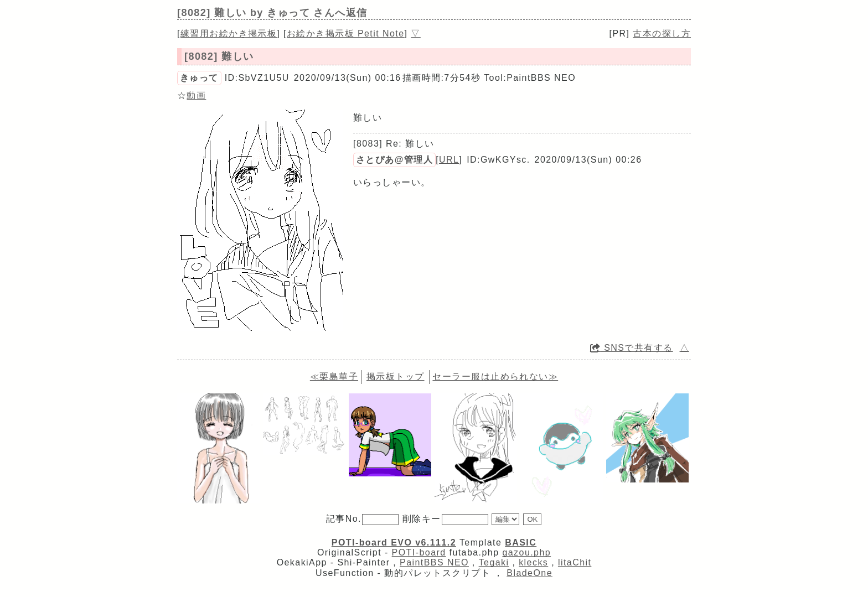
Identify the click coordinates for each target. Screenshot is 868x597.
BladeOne (529, 573)
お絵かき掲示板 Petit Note (346, 33)
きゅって (199, 78)
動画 (196, 95)
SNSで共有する (632, 348)
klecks (533, 562)
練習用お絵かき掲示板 (229, 33)
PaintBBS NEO (434, 562)
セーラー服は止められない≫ (495, 377)
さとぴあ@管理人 (394, 160)
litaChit (575, 562)
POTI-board (419, 552)
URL (449, 160)
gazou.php (526, 552)
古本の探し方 (662, 33)
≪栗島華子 (334, 377)
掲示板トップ (396, 377)
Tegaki (494, 562)
